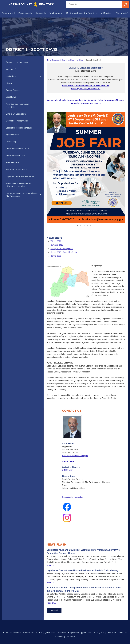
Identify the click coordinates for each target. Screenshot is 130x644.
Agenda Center (13, 135)
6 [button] (94, 225)
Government (56, 60)
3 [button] (84, 225)
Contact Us (123, 633)
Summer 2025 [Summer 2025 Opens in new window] (57, 245)
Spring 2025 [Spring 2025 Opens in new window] (56, 256)
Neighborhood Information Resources (17, 105)
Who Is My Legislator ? (16, 114)
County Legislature (69, 60)
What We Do (12, 69)
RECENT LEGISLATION (17, 169)
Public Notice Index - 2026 (18, 149)
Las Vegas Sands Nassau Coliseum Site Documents (22, 195)
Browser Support (30, 633)
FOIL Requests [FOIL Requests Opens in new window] (13, 162)
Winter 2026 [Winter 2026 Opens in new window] (56, 241)
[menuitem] (8, 13)
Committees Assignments (17, 121)
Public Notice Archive (15, 156)
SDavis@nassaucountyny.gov (75, 456)
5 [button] (91, 225)
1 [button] (77, 225)
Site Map (112, 633)
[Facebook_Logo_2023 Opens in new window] (86, 507)
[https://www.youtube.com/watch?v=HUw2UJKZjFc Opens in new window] (86, 85)
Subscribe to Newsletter (73, 497)
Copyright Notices (47, 633)
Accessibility (15, 633)
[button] (119, 167)
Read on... (51, 565)
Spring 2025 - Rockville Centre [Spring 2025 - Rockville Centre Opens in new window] (64, 252)
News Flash (57, 545)
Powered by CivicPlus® (65, 637)
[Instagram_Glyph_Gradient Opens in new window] (86, 518)
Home (49, 60)
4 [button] (87, 225)
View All (54, 610)
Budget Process (13, 90)
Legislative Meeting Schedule (19, 128)
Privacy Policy (100, 633)
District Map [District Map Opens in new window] (67, 470)
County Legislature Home (17, 62)
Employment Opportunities (80, 633)
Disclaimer (62, 633)
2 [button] (81, 225)
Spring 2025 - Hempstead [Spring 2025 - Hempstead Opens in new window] (62, 249)
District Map (11, 142)
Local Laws (11, 97)
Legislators (81, 60)
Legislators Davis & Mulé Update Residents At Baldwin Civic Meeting (82, 570)
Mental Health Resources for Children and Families (18, 185)
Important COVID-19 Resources (20, 176)
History (9, 83)
